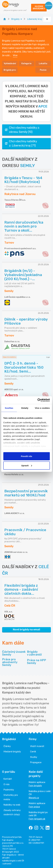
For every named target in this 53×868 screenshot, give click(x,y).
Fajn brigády (35, 786)
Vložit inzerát (37, 746)
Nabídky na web (12, 805)
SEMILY (27, 166)
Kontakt (8, 779)
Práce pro (14, 662)
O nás (7, 784)
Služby (34, 757)
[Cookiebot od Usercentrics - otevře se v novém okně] (38, 400)
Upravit (27, 465)
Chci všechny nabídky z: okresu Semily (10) (22, 130)
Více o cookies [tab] (42, 408)
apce (43, 106)
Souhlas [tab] (9, 408)
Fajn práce (34, 807)
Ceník (33, 752)
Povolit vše (26, 456)
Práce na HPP (37, 662)
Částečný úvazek (14, 653)
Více (15, 55)
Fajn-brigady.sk (37, 819)
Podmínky (9, 790)
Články (7, 746)
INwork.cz (34, 798)
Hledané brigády (12, 752)
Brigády (34, 653)
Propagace (36, 762)
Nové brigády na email (26, 630)
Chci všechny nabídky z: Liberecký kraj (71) (21, 143)
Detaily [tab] (25, 408)
